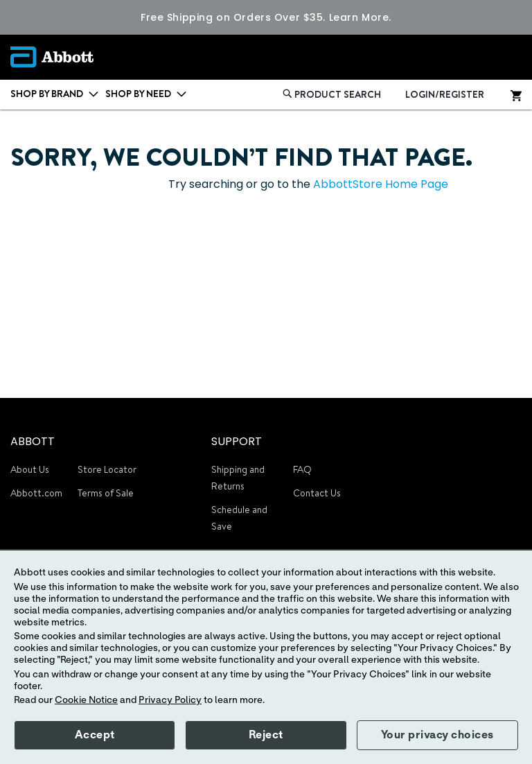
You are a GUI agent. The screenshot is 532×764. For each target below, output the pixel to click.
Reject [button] (266, 735)
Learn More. (360, 17)
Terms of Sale (106, 493)
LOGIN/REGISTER (445, 94)
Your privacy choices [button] (437, 735)
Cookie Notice (86, 700)
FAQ (302, 469)
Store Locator (107, 469)
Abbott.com (36, 493)
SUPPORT (237, 441)
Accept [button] (95, 735)
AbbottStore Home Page (381, 184)
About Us (30, 469)
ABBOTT (33, 441)
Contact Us (317, 493)
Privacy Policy (170, 700)
